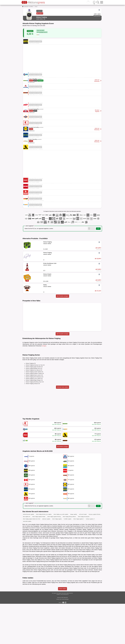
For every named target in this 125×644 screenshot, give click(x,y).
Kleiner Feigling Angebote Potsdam (39, 557)
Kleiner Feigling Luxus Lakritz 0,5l (34, 419)
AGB (62, 638)
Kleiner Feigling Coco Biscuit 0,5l (34, 410)
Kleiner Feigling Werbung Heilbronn (69, 557)
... (34, 7)
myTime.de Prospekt (83, 555)
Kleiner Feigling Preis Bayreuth (84, 557)
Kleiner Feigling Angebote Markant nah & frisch (32, 559)
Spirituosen (26, 7)
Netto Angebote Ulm (27, 557)
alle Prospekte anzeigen (62, 334)
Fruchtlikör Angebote (68, 559)
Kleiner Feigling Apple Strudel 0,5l (34, 407)
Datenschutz (66, 638)
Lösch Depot (79, 590)
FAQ (60, 639)
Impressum (59, 638)
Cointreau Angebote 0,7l (90, 559)
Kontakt (58, 639)
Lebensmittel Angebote (27, 562)
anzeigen (44, 346)
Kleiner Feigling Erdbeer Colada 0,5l (35, 414)
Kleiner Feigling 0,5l (31, 404)
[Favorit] (99, 10)
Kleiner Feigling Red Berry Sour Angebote (44, 555)
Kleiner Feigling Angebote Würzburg (54, 557)
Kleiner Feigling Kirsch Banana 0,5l (35, 417)
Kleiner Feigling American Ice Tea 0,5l (35, 405)
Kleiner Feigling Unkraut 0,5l (33, 424)
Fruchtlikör (31, 7)
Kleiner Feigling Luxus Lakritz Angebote (61, 555)
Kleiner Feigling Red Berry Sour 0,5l (35, 422)
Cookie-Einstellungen (65, 639)
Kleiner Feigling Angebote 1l (79, 559)
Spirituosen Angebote (46, 559)
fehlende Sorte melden (63, 427)
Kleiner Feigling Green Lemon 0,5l (34, 415)
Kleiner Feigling (26, 600)
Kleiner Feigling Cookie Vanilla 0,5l (34, 412)
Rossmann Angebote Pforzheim (94, 555)
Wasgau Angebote (74, 555)
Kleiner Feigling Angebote (57, 559)
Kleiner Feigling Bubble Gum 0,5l (34, 409)
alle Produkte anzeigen (62, 296)
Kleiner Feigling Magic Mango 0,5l (34, 420)
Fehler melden (63, 629)
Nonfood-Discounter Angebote (28, 555)
